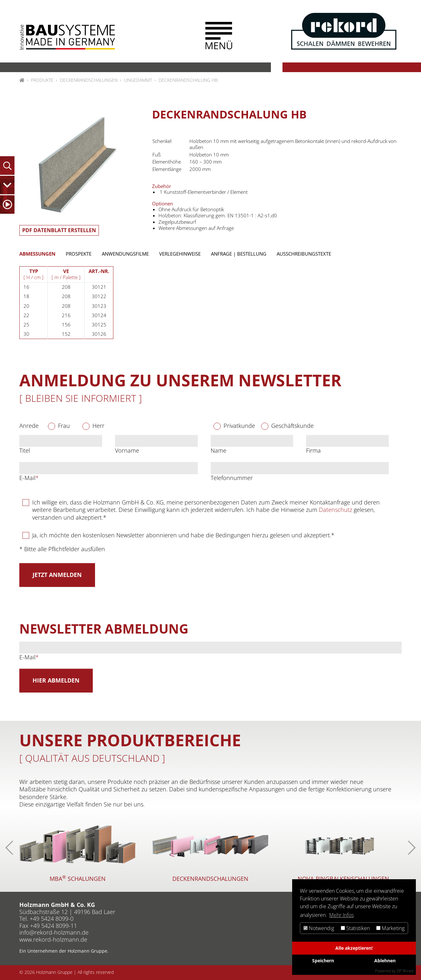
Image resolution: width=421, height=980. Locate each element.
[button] (219, 36)
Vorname (127, 451)
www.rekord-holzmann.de (53, 939)
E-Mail (29, 478)
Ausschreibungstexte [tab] (304, 254)
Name (219, 451)
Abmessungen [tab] (37, 254)
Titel (25, 451)
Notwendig (319, 928)
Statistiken (355, 928)
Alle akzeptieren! (354, 948)
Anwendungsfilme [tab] (125, 254)
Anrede (29, 426)
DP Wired (405, 971)
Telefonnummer (232, 478)
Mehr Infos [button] (341, 915)
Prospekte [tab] (79, 254)
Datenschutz (335, 510)
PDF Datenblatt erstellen (59, 230)
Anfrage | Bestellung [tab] (239, 254)
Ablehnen (385, 961)
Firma (313, 451)
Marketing (390, 928)
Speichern (323, 961)
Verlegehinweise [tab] (180, 254)
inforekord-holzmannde (54, 932)
